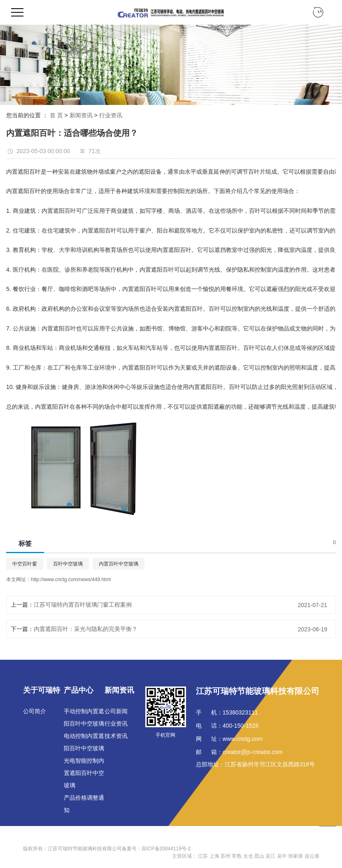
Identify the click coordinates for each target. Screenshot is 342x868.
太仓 (248, 856)
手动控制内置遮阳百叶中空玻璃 (84, 717)
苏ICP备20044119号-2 (166, 849)
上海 (214, 856)
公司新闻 (116, 711)
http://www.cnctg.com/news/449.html (71, 579)
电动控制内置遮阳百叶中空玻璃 (84, 742)
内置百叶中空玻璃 (119, 564)
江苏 (203, 856)
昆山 (259, 856)
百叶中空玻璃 (68, 564)
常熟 (237, 856)
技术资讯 (116, 736)
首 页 (56, 115)
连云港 (312, 856)
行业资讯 (111, 115)
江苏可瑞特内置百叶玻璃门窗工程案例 (83, 605)
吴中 (282, 856)
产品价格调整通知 (84, 804)
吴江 (270, 856)
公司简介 (35, 711)
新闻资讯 (81, 115)
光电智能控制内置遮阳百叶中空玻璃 (84, 773)
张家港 (295, 856)
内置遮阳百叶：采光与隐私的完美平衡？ (86, 629)
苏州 (226, 856)
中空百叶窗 (25, 564)
